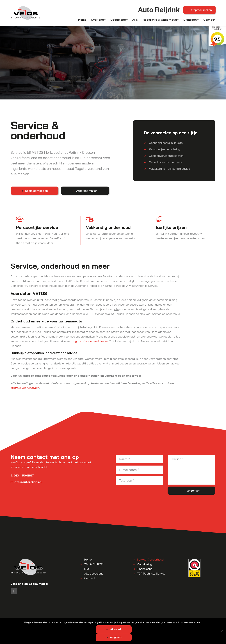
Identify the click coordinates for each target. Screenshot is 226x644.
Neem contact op (29, 192)
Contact (209, 20)
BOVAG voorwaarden (25, 389)
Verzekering (144, 565)
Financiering (145, 569)
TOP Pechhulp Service (151, 574)
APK (135, 20)
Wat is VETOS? (94, 565)
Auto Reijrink (40, 621)
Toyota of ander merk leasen (91, 342)
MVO (87, 569)
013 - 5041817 (22, 476)
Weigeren (133, 637)
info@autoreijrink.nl (27, 483)
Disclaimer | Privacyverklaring (95, 621)
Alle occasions (94, 574)
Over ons (97, 20)
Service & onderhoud (150, 560)
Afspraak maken (201, 11)
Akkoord (99, 637)
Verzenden (201, 491)
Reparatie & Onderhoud (160, 20)
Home (82, 20)
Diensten (190, 20)
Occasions (118, 20)
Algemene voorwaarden (62, 621)
